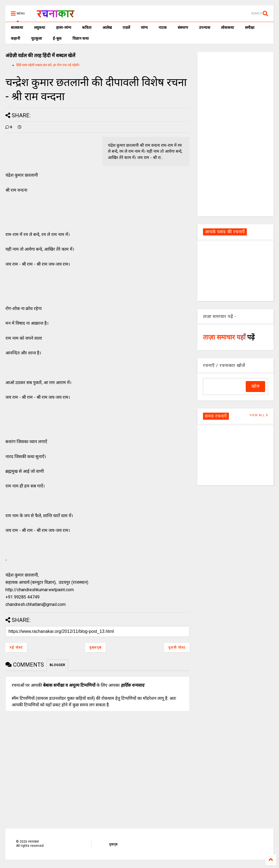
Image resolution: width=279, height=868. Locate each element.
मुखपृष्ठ (113, 844)
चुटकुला (37, 38)
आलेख (107, 27)
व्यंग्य (144, 27)
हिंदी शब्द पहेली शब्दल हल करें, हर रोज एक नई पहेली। (48, 65)
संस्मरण (183, 27)
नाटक (163, 27)
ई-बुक (57, 38)
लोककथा (228, 27)
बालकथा (17, 27)
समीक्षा (250, 27)
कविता (87, 27)
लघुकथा (40, 27)
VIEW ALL (259, 415)
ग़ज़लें (126, 27)
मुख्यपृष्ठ (95, 648)
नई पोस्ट (16, 648)
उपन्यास (204, 27)
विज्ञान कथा (81, 38)
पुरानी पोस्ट (177, 648)
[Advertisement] (236, 134)
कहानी (16, 38)
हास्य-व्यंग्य (64, 27)
